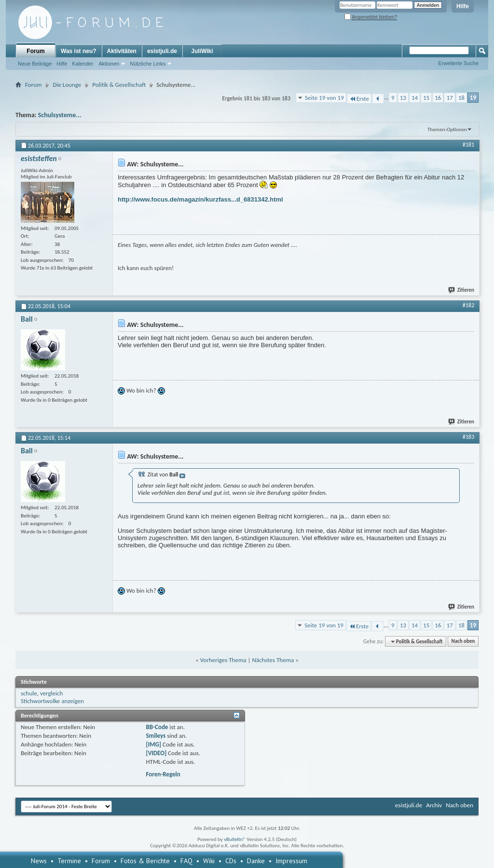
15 (426, 98)
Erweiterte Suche (458, 63)
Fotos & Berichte (145, 861)
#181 (468, 145)
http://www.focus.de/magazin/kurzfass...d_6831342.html (200, 199)
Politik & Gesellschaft (119, 85)
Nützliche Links (148, 64)
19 (473, 98)
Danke (256, 861)
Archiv (434, 805)
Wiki (209, 861)
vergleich (51, 693)
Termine (69, 861)
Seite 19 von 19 (324, 98)
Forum (35, 51)
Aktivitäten (122, 51)
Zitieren (462, 290)
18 (461, 98)
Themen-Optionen (447, 129)
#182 (468, 305)
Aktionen (109, 64)
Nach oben (463, 642)
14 (415, 98)
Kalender (82, 64)
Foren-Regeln (163, 774)
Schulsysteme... (60, 115)
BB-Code (157, 727)
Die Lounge (67, 85)
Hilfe (463, 6)
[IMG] (153, 744)
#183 (468, 437)
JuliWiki (202, 51)
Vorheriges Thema (223, 660)
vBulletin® (235, 839)
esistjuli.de (162, 51)
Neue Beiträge (35, 64)
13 (403, 98)
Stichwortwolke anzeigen (52, 701)
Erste (359, 99)
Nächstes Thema (273, 660)
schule (29, 693)
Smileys (156, 736)
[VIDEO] (156, 753)
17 (449, 98)
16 (438, 98)
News (39, 861)
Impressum (291, 861)
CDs (231, 861)
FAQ (186, 861)
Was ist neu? (79, 51)
